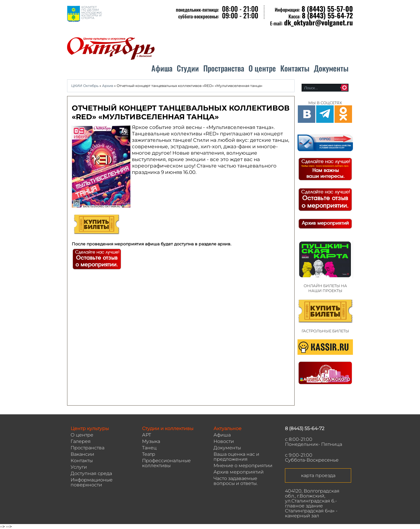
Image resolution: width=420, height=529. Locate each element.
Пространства (224, 68)
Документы (331, 68)
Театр (149, 454)
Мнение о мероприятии (243, 466)
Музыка (151, 441)
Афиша (162, 68)
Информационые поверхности (92, 482)
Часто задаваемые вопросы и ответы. (236, 481)
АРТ (147, 435)
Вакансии (82, 454)
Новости (224, 441)
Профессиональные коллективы (166, 463)
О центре (262, 68)
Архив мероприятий (239, 472)
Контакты (295, 68)
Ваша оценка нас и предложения (236, 457)
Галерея (81, 441)
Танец (149, 448)
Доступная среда (91, 473)
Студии (188, 68)
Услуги (79, 467)
